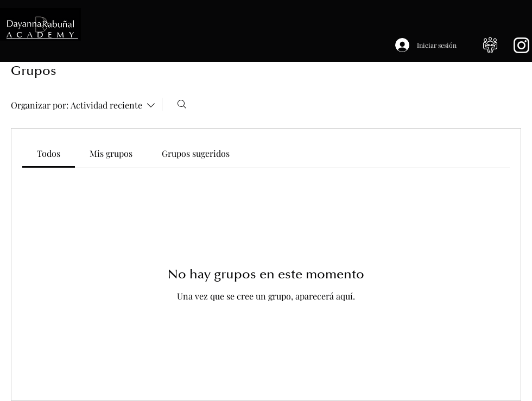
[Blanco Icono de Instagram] (521, 45)
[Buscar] (182, 104)
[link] (49, 153)
